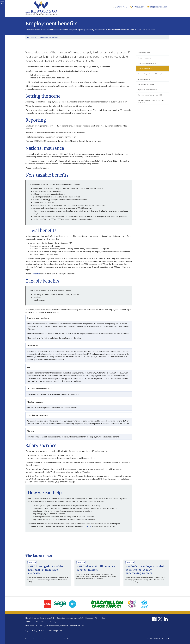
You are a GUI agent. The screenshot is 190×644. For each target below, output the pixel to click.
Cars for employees (144, 53)
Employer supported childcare (148, 63)
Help (103, 618)
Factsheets (32, 37)
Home (28, 618)
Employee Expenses (144, 58)
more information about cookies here (67, 639)
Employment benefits (145, 68)
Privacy (97, 618)
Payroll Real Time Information (147, 90)
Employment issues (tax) (48, 37)
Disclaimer (89, 618)
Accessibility (79, 618)
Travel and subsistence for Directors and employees (151, 101)
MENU (2, 3)
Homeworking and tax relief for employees (152, 74)
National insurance (144, 79)
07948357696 (120, 7)
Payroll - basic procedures (146, 84)
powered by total (158, 639)
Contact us (61, 618)
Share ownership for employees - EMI (150, 95)
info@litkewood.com (157, 7)
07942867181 (137, 7)
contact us (36, 274)
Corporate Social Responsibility (43, 618)
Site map (70, 618)
